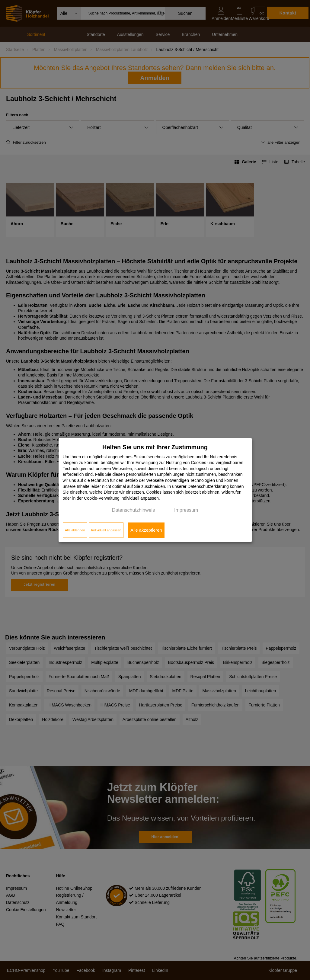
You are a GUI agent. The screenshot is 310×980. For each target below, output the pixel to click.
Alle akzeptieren (146, 530)
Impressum (186, 510)
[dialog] (155, 490)
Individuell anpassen (106, 530)
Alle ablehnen (75, 530)
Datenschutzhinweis (133, 510)
